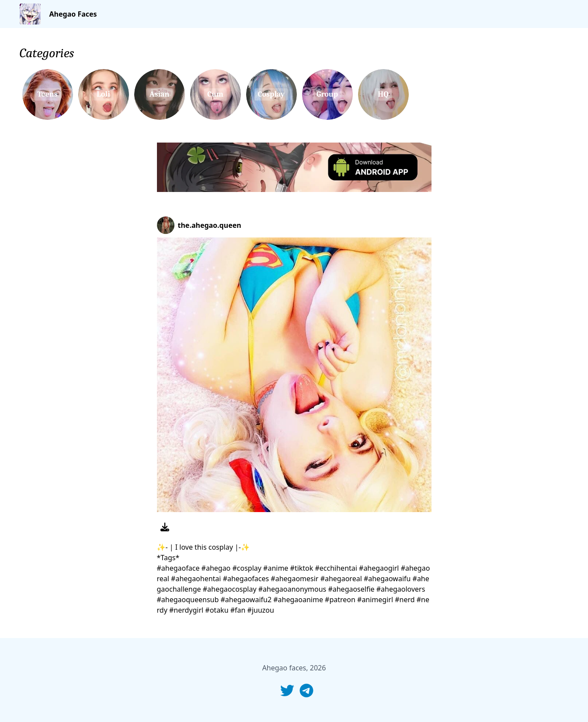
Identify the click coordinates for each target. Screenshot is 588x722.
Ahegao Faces (73, 14)
